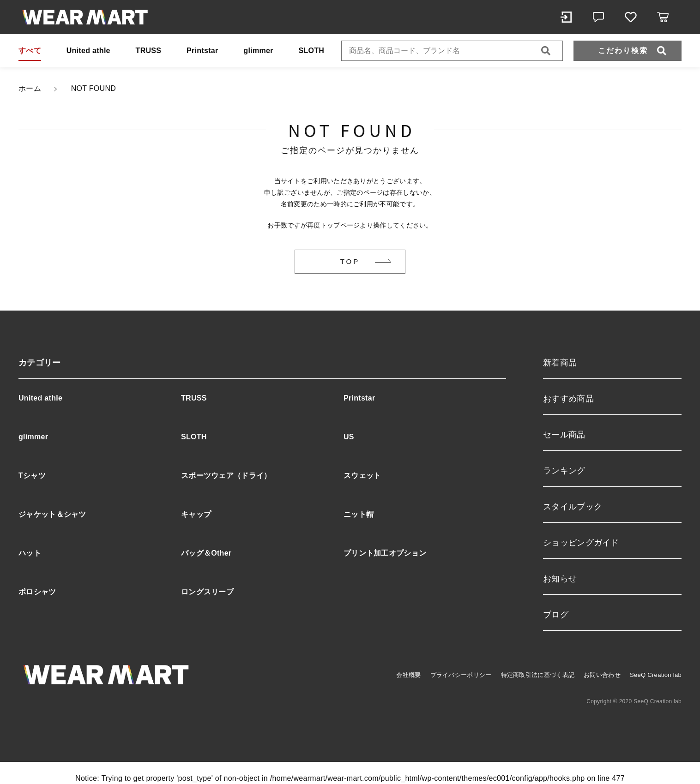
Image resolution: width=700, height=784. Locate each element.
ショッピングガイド (581, 543)
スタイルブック (573, 507)
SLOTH (311, 51)
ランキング (564, 471)
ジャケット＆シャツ (52, 514)
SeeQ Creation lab (656, 675)
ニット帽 (359, 514)
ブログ (556, 615)
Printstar (202, 51)
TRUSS (149, 51)
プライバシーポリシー (461, 675)
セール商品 (564, 435)
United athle (88, 51)
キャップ (196, 514)
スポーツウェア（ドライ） (226, 476)
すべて (30, 51)
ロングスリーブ (207, 592)
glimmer (258, 51)
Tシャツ (32, 476)
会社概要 (408, 675)
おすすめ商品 (568, 399)
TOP (350, 261)
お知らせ (560, 579)
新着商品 (560, 363)
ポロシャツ (37, 592)
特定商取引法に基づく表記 (538, 675)
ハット (30, 553)
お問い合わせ (602, 675)
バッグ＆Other (206, 553)
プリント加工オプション (385, 553)
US (349, 437)
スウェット (362, 476)
